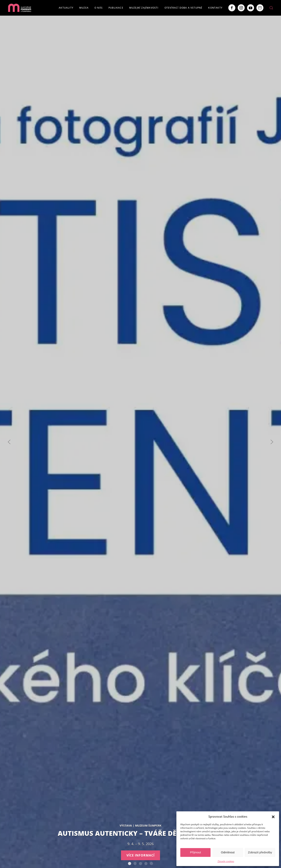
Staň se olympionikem (135, 864)
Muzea (84, 8)
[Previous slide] (9, 442)
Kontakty (215, 8)
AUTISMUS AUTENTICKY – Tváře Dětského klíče (130, 864)
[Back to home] (20, 8)
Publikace (116, 8)
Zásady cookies (226, 861)
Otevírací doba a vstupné (184, 8)
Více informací (140, 855)
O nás (99, 8)
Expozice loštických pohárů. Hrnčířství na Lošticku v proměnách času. (140, 864)
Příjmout (196, 852)
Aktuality (66, 8)
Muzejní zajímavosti (144, 8)
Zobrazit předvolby (260, 852)
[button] (273, 816)
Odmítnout (228, 852)
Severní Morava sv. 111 (146, 864)
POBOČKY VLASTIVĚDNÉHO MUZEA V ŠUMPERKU (151, 864)
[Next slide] (272, 442)
